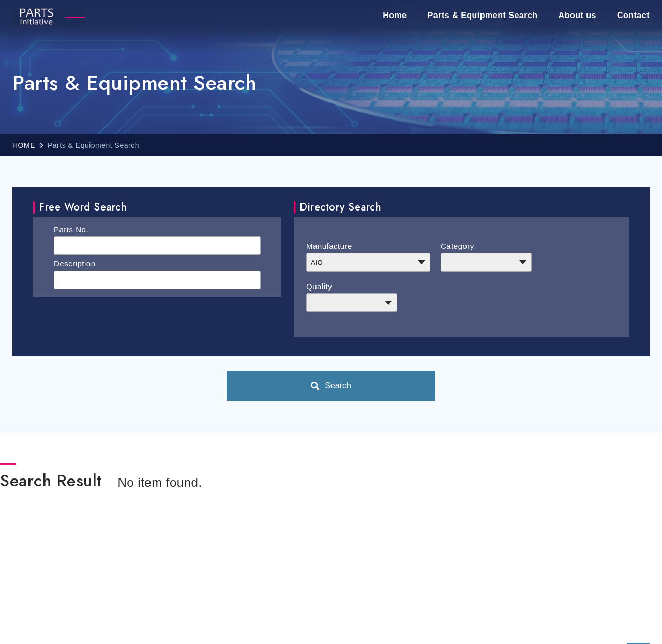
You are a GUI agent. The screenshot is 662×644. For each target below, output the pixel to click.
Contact (633, 15)
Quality (319, 286)
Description (75, 264)
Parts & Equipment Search (483, 15)
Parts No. (71, 229)
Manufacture (329, 246)
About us (577, 15)
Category (457, 246)
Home (395, 15)
